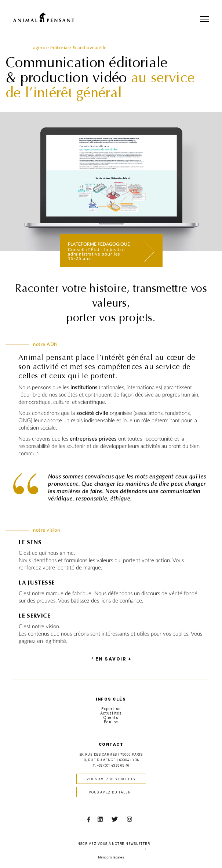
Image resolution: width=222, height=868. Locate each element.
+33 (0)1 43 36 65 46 (113, 766)
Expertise (111, 709)
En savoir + (114, 660)
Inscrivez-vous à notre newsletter (113, 844)
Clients (111, 718)
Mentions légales (111, 858)
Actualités (111, 714)
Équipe (111, 723)
